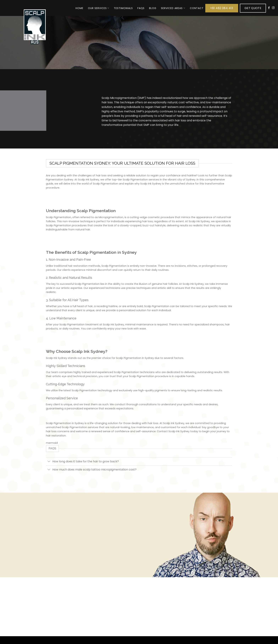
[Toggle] (49, 462)
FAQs (141, 8)
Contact (197, 8)
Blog (153, 8)
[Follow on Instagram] (273, 8)
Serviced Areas (173, 8)
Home (79, 8)
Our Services (99, 8)
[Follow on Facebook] (269, 8)
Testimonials (123, 8)
